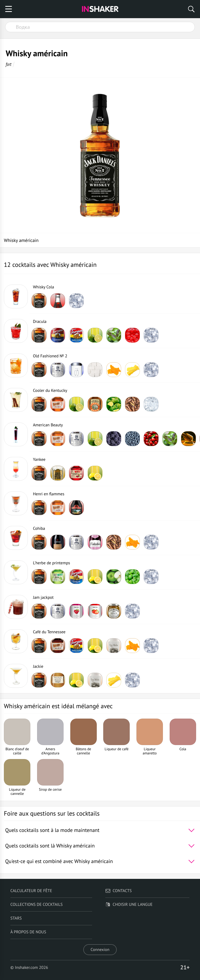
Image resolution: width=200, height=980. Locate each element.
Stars (16, 918)
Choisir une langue (129, 905)
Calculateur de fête (31, 891)
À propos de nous (28, 932)
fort (9, 64)
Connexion (100, 950)
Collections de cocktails (36, 905)
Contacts (118, 891)
